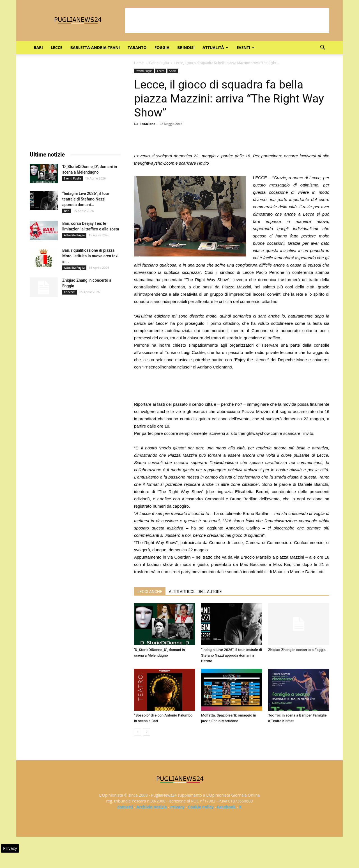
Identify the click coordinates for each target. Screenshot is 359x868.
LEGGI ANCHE (150, 592)
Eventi (246, 47)
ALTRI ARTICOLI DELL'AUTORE (195, 592)
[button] (323, 48)
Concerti (70, 292)
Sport (173, 71)
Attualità (215, 47)
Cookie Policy (201, 807)
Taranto (137, 47)
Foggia (162, 47)
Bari (38, 47)
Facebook (226, 807)
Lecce (57, 47)
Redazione (147, 124)
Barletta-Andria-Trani (95, 47)
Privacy (177, 807)
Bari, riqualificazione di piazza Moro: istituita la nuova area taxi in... (90, 256)
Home (139, 63)
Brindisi (186, 47)
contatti (125, 807)
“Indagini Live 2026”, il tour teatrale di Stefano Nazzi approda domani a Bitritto (232, 655)
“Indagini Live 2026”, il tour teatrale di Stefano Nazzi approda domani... (86, 199)
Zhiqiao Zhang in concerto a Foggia (297, 650)
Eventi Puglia (159, 63)
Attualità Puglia (74, 235)
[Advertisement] (227, 20)
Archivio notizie (152, 807)
